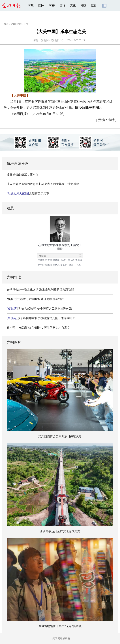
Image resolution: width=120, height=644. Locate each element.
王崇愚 (79, 260)
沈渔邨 (49, 265)
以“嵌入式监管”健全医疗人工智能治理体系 (39, 309)
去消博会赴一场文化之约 (23, 290)
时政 (31, 5)
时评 (52, 5)
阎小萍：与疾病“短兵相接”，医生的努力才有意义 (38, 328)
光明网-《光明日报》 (53, 40)
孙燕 (79, 265)
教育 (94, 5)
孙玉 (64, 260)
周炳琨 (56, 265)
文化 (73, 5)
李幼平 (41, 260)
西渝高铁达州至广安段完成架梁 (60, 531)
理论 (62, 5)
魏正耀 (49, 260)
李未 (71, 265)
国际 (41, 5)
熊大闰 (71, 260)
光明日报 (16, 24)
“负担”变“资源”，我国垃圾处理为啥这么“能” (35, 299)
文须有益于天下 (28, 193)
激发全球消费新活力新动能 (57, 290)
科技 (83, 5)
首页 (6, 24)
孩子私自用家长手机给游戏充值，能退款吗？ (41, 318)
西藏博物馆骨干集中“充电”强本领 (60, 626)
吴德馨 (56, 260)
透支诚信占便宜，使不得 (23, 174)
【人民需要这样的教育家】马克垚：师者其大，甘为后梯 (43, 184)
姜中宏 (41, 265)
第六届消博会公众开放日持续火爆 (60, 436)
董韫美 (64, 265)
